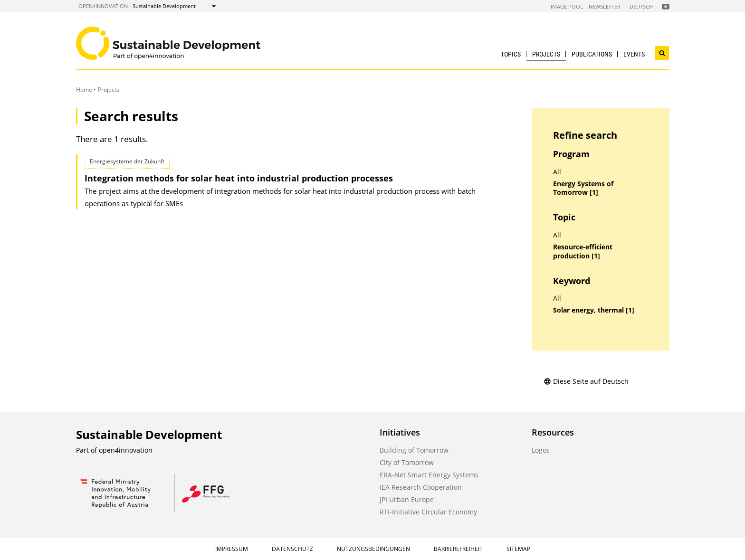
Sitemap (518, 549)
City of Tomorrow (407, 462)
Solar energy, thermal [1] (594, 310)
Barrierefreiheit (458, 549)
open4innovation (103, 6)
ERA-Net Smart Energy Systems (429, 475)
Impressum (232, 549)
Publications (592, 54)
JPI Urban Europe (407, 499)
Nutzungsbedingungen (373, 549)
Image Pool (567, 6)
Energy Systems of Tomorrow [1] (583, 188)
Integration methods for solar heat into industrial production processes (239, 178)
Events (634, 54)
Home (84, 90)
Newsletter (605, 6)
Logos (541, 450)
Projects (546, 54)
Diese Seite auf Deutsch (586, 381)
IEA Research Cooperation (421, 487)
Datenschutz (292, 549)
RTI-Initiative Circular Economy (428, 512)
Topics (511, 54)
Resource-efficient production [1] (583, 252)
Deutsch (641, 6)
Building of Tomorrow (414, 450)
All (557, 172)
